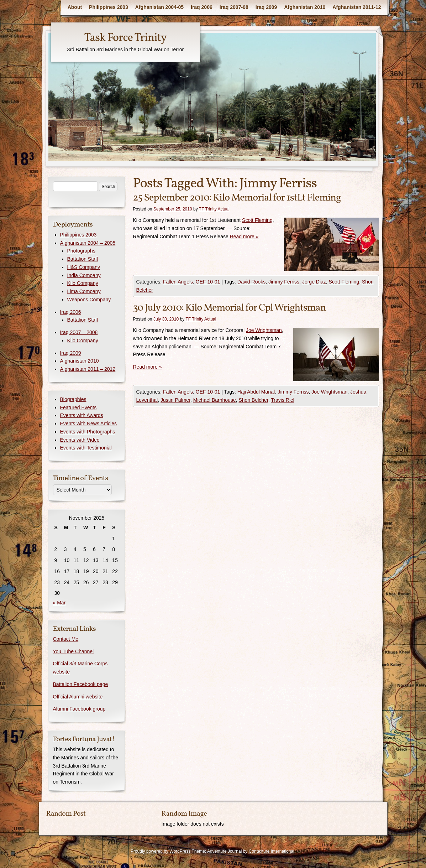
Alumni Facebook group (79, 709)
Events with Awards (82, 415)
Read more (244, 237)
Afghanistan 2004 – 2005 (88, 243)
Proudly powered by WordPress (161, 851)
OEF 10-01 (208, 282)
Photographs (81, 251)
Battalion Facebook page (81, 684)
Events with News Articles (89, 423)
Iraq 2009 (266, 7)
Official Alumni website (78, 697)
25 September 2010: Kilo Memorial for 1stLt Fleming (237, 198)
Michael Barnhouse (215, 400)
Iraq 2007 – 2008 (79, 332)
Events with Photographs (88, 432)
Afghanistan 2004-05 (159, 7)
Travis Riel (283, 400)
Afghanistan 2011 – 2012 (88, 369)
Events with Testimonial (86, 448)
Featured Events (78, 407)
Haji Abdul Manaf (256, 392)
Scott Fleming (257, 220)
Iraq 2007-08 (234, 7)
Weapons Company (89, 300)
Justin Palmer (175, 400)
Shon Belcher (253, 400)
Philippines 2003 (109, 7)
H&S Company (84, 267)
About (75, 7)
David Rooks (251, 282)
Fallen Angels (178, 282)
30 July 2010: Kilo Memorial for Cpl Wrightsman (230, 308)
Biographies (73, 399)
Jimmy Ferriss (284, 282)
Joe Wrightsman (264, 330)
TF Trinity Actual (214, 209)
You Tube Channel (73, 651)
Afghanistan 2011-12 (357, 7)
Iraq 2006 (202, 7)
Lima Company (84, 291)
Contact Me (66, 639)
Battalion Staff (83, 259)
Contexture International (272, 851)
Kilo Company (83, 283)
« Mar (59, 603)
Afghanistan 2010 (305, 7)
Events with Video (80, 440)
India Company (84, 275)
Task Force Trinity (125, 38)
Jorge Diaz (314, 282)
